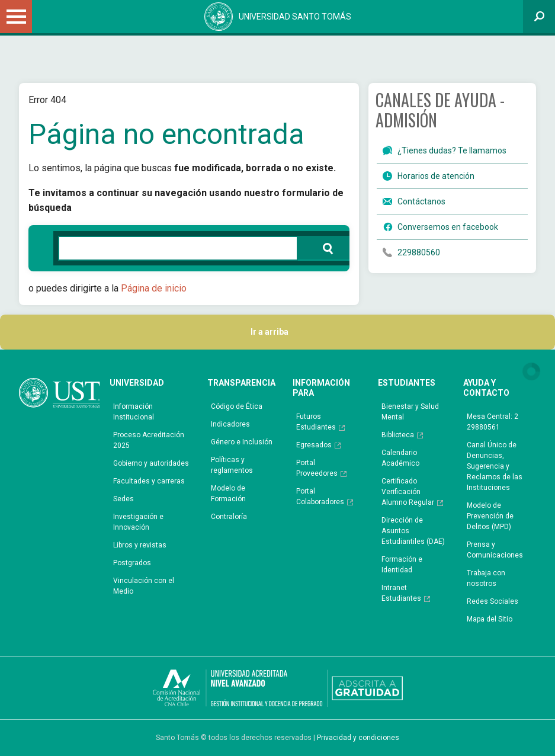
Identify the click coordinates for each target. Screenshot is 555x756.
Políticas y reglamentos (232, 465)
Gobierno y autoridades (151, 463)
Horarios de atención (436, 176)
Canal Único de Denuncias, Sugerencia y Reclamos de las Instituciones (495, 466)
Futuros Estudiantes (316, 422)
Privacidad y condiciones (358, 738)
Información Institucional (134, 412)
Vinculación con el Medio (144, 586)
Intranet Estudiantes (401, 593)
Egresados (314, 445)
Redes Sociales (493, 601)
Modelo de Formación (228, 494)
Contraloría (229, 517)
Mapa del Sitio (490, 619)
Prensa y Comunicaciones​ (495, 550)
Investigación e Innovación (138, 522)
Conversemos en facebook (448, 227)
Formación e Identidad (402, 565)
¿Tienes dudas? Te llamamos (452, 150)
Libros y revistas (140, 545)
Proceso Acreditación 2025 (149, 440)
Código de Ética (237, 406)
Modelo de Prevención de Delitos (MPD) (490, 516)
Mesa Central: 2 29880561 (493, 422)
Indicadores (230, 424)
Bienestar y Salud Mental (410, 412)
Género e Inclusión (242, 442)
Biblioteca (398, 435)
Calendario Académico (400, 458)
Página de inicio (154, 288)
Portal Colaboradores (320, 496)
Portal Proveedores (317, 468)
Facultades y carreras (149, 481)
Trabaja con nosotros (486, 578)
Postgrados (132, 563)
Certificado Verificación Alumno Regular (408, 492)
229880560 (419, 252)
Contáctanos (421, 201)
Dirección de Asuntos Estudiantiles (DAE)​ (413, 531)
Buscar (321, 247)
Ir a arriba (277, 332)
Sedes (123, 499)
